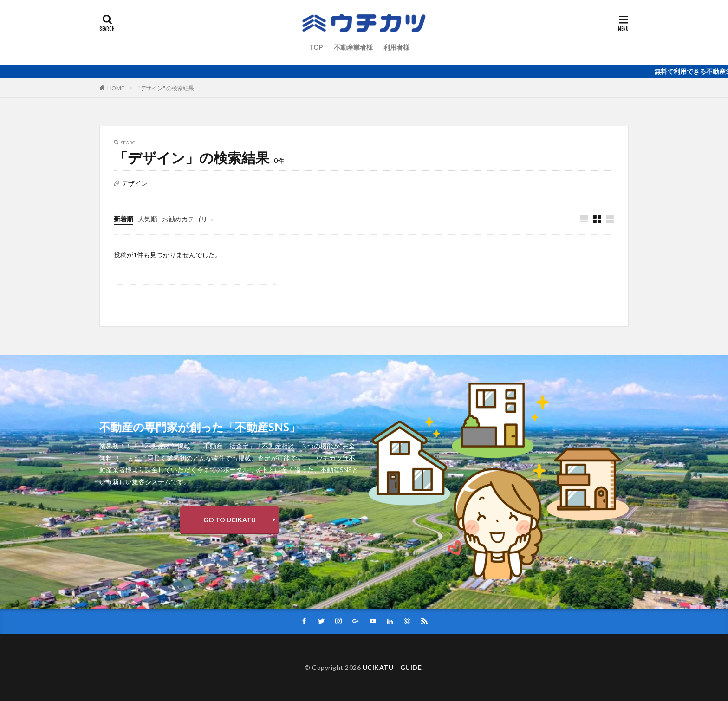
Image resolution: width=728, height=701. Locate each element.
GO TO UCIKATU (230, 520)
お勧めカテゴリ (185, 219)
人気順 (148, 219)
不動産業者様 (353, 47)
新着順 (123, 219)
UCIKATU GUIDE (392, 667)
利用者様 (396, 47)
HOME (116, 88)
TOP (316, 47)
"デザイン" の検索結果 (166, 88)
